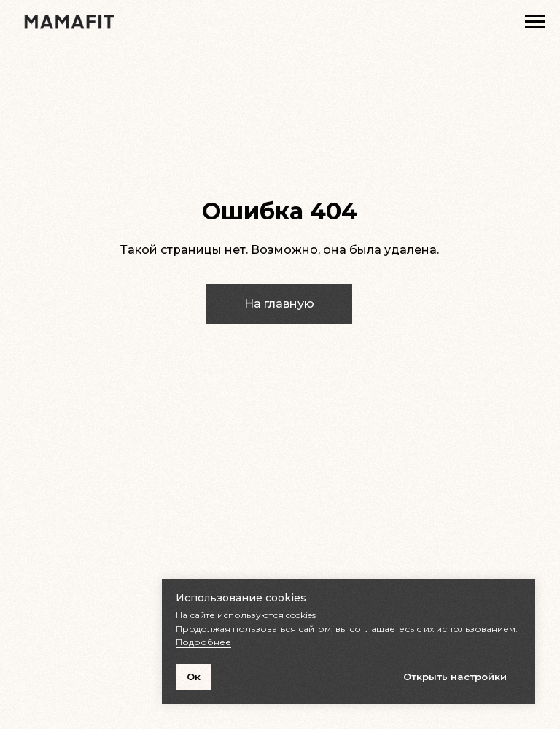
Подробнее (203, 642)
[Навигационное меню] (535, 22)
